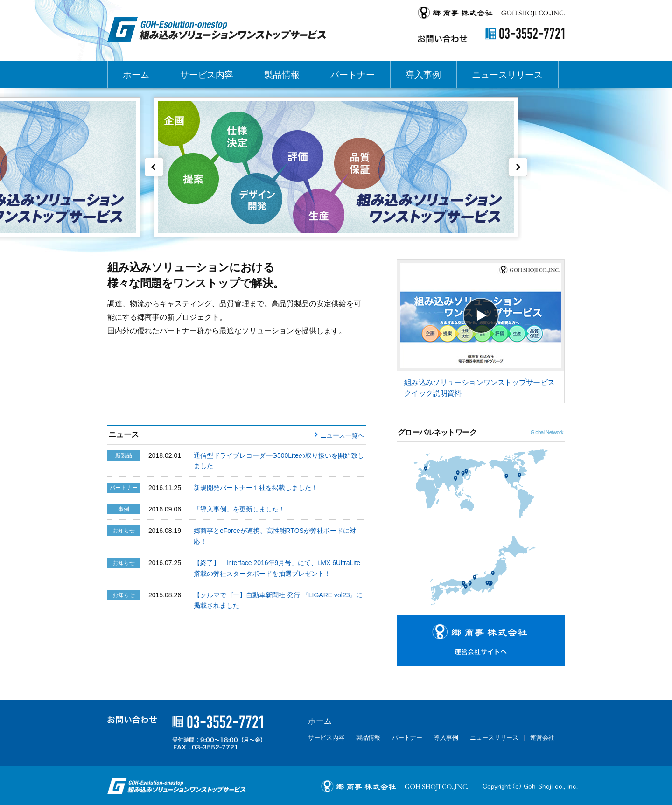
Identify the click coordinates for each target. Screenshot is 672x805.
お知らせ (124, 531)
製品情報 (282, 75)
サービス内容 (207, 75)
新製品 (124, 455)
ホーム (136, 75)
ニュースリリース (507, 75)
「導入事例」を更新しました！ (239, 509)
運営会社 (542, 738)
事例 (124, 509)
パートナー (353, 75)
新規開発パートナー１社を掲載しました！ (256, 488)
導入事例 (423, 75)
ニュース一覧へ (342, 435)
